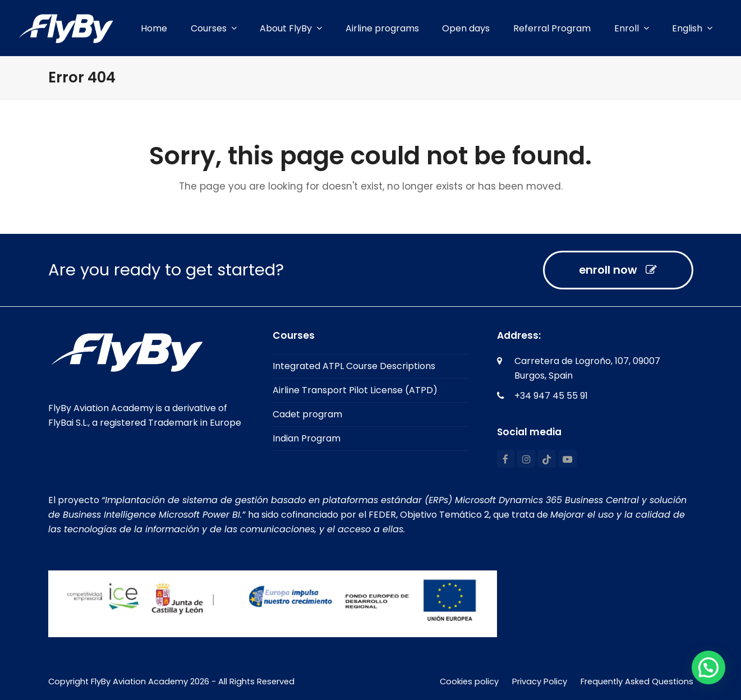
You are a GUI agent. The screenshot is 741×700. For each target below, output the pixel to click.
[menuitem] (692, 28)
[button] (708, 667)
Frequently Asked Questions (637, 681)
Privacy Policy (540, 681)
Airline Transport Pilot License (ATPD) (355, 390)
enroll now (618, 270)
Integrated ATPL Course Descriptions (354, 366)
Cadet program (307, 414)
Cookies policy (469, 681)
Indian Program (307, 438)
